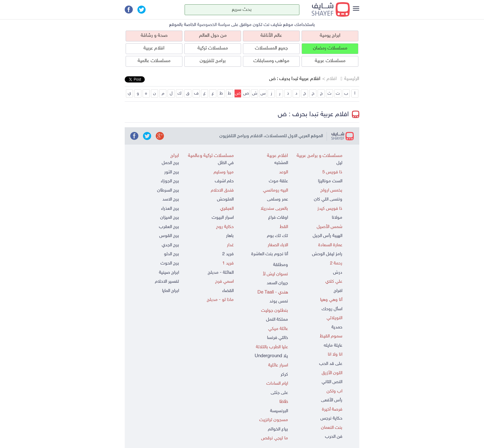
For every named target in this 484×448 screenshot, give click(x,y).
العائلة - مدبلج (221, 273)
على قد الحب (331, 364)
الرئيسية (352, 79)
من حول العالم (213, 36)
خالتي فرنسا (277, 338)
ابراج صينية (169, 273)
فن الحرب (334, 437)
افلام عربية (154, 48)
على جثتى (279, 393)
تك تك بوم (277, 236)
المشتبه (281, 163)
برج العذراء (170, 209)
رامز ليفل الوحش (327, 254)
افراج (338, 291)
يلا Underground (271, 356)
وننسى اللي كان (328, 199)
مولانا (337, 218)
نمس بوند (279, 301)
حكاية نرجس (331, 418)
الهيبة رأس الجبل (328, 236)
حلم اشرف (224, 181)
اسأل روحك (332, 309)
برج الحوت (170, 263)
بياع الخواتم (278, 429)
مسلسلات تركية (213, 48)
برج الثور (172, 172)
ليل (339, 163)
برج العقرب (169, 227)
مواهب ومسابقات (271, 61)
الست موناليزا (330, 181)
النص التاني (332, 382)
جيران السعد (277, 283)
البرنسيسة (279, 411)
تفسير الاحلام (167, 282)
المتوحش (225, 199)
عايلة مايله (333, 346)
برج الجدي (170, 245)
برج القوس (169, 236)
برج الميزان (170, 218)
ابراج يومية (330, 36)
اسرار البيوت (223, 218)
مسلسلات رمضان (330, 48)
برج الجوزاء (170, 181)
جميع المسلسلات (271, 48)
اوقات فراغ (278, 218)
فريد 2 (228, 254)
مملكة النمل (277, 320)
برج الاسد (171, 199)
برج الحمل (170, 163)
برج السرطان (168, 190)
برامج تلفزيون (213, 61)
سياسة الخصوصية (214, 25)
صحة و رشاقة (154, 36)
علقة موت (278, 181)
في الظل (226, 163)
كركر (284, 375)
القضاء (228, 291)
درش (338, 273)
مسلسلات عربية (330, 61)
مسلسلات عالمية (154, 61)
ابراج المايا (171, 291)
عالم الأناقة (271, 36)
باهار (230, 236)
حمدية (337, 327)
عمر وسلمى (277, 199)
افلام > (330, 79)
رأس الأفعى (332, 400)
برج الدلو (171, 254)
